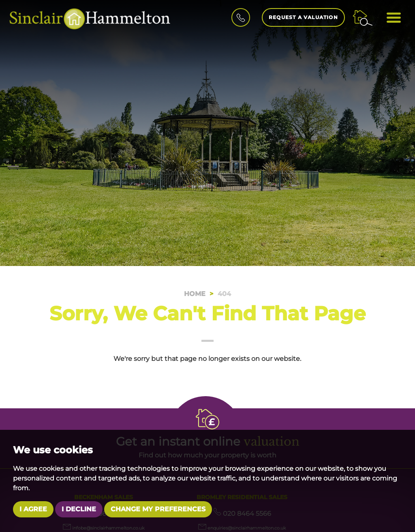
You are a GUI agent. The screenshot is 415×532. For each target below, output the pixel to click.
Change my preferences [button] (158, 509)
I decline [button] (79, 509)
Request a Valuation (303, 17)
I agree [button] (33, 509)
